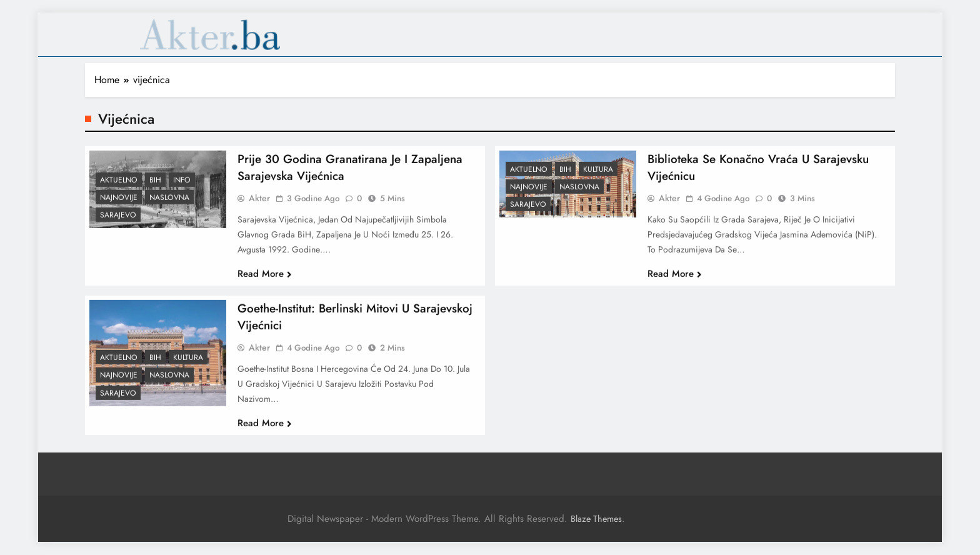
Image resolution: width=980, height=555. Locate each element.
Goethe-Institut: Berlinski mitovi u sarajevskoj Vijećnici (355, 323)
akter (259, 204)
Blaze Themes (596, 519)
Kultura (598, 176)
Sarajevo (118, 221)
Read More (265, 280)
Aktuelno (119, 186)
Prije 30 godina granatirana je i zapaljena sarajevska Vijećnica (350, 174)
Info (182, 186)
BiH (155, 186)
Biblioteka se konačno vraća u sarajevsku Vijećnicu (758, 174)
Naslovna (169, 204)
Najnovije (119, 204)
